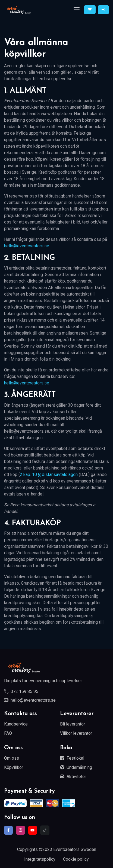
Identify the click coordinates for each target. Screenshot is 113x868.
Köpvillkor (14, 767)
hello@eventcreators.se (27, 246)
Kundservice (16, 724)
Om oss (12, 758)
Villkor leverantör (76, 733)
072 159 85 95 (21, 692)
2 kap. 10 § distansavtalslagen (49, 475)
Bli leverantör (73, 724)
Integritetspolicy (40, 859)
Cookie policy (76, 859)
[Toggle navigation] (77, 10)
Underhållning (76, 767)
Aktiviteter (73, 777)
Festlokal (72, 758)
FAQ (8, 733)
